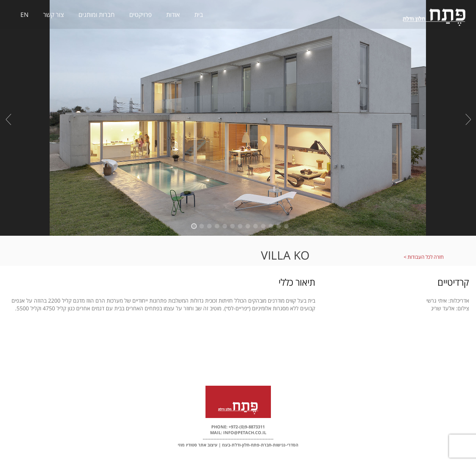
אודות (173, 15)
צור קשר (53, 15)
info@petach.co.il (244, 432)
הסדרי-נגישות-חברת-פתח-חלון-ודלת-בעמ (260, 445)
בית (199, 15)
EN (24, 15)
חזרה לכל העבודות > (424, 257)
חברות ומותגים (97, 15)
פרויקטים (140, 15)
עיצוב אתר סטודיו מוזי (198, 445)
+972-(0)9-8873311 (246, 427)
